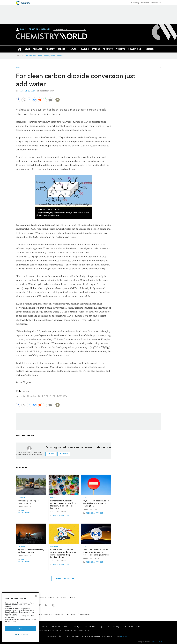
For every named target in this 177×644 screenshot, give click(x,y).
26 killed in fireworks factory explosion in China (31, 551)
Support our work (132, 627)
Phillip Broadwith (24, 512)
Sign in (51, 454)
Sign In (23, 29)
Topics (41, 597)
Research (54, 547)
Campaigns (76, 627)
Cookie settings (20, 635)
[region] (20, 617)
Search (85, 29)
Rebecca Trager (95, 513)
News (18, 68)
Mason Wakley (61, 516)
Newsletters (31, 56)
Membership (156, 3)
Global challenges (113, 627)
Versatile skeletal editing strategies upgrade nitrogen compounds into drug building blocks (63, 554)
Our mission (43, 627)
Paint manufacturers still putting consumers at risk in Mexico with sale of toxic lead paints (63, 505)
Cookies (46, 614)
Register (33, 29)
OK (20, 628)
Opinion (21, 498)
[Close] (36, 596)
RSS (72, 597)
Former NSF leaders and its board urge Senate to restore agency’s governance (96, 552)
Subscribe (46, 29)
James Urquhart (27, 91)
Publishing (135, 3)
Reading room (50, 56)
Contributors (61, 597)
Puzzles (60, 56)
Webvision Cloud (156, 642)
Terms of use (58, 614)
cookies (124, 636)
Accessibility (72, 614)
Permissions (85, 614)
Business (21, 547)
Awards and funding (93, 627)
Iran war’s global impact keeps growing (28, 502)
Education (145, 3)
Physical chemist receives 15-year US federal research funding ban (96, 503)
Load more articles (64, 578)
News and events (60, 627)
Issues (50, 597)
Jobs (40, 56)
